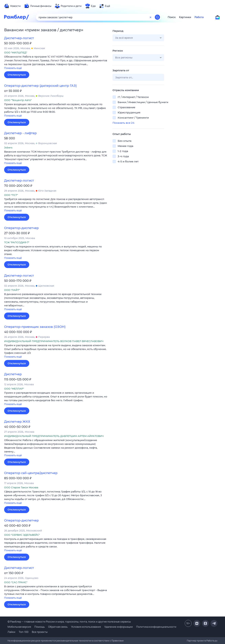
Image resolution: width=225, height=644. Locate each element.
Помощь (40, 627)
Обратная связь (58, 627)
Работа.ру (212, 641)
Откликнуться (17, 75)
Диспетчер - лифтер (20, 133)
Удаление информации (119, 627)
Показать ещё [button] (13, 68)
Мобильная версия (19, 627)
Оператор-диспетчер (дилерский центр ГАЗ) (40, 86)
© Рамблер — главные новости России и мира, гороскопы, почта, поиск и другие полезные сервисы (69, 622)
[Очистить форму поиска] (151, 17)
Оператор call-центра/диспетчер (31, 473)
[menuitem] (12, 6)
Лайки (11, 632)
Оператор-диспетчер (21, 228)
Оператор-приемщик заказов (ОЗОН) (35, 327)
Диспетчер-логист (19, 38)
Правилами (118, 641)
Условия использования (86, 627)
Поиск (172, 17)
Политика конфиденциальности (156, 627)
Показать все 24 (123, 123)
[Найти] (157, 17)
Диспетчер (13, 374)
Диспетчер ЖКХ (17, 422)
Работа (199, 17)
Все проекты (40, 632)
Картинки (185, 17)
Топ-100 (24, 632)
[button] (56, 63)
